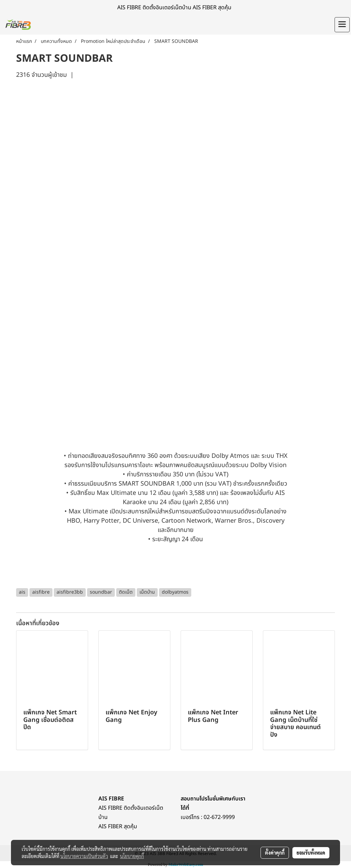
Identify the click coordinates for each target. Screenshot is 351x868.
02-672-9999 (219, 817)
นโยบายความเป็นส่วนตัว (84, 856)
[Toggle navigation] (342, 25)
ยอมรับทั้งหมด (311, 853)
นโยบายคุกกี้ (132, 856)
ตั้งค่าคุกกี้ (275, 853)
